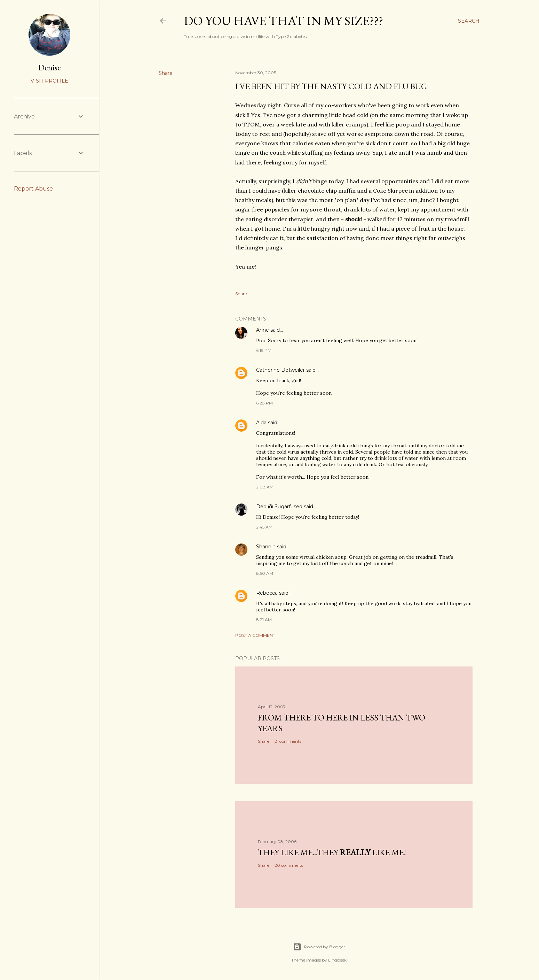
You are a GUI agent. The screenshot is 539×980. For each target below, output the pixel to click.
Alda (261, 423)
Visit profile (49, 81)
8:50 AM (265, 573)
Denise (50, 67)
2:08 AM (265, 487)
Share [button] (166, 73)
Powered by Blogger (319, 947)
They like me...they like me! (332, 852)
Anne (263, 330)
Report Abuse (33, 189)
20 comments (289, 865)
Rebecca (267, 593)
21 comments (288, 741)
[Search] (469, 21)
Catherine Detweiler (280, 370)
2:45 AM (264, 527)
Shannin (266, 547)
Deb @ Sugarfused (279, 507)
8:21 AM (264, 620)
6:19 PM (264, 350)
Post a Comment (255, 635)
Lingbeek (337, 960)
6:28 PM (264, 403)
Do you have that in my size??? (283, 21)
